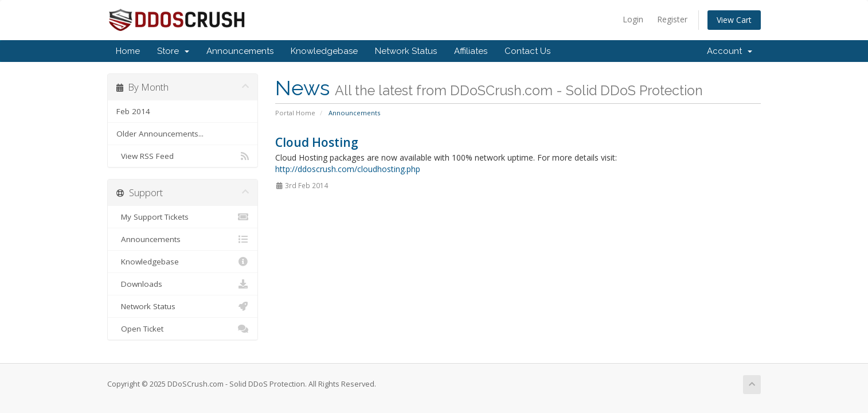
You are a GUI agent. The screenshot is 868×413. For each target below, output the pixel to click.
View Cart (734, 20)
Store (173, 51)
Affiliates (471, 51)
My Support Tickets (183, 217)
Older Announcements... (160, 134)
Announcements (240, 51)
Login (633, 19)
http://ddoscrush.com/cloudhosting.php (348, 169)
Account (730, 51)
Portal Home (295, 113)
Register (672, 19)
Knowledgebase (324, 51)
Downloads (183, 284)
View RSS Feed (183, 156)
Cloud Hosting (317, 142)
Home (128, 51)
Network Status (406, 51)
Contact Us (527, 51)
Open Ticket (183, 329)
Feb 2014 (133, 111)
